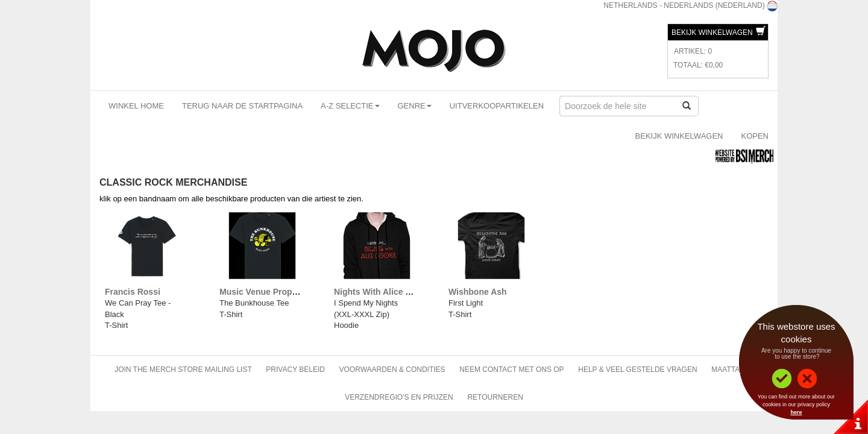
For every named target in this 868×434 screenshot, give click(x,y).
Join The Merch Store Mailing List (183, 370)
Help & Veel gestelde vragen (637, 370)
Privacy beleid (295, 370)
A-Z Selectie (350, 106)
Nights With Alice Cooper (384, 292)
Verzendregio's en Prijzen (399, 397)
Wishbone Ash (478, 292)
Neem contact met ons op (511, 370)
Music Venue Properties (267, 292)
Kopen (755, 136)
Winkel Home (136, 106)
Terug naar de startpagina (242, 106)
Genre (415, 106)
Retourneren (495, 397)
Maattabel (732, 370)
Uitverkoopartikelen (497, 106)
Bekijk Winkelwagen (719, 33)
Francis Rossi (133, 292)
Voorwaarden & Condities (392, 370)
